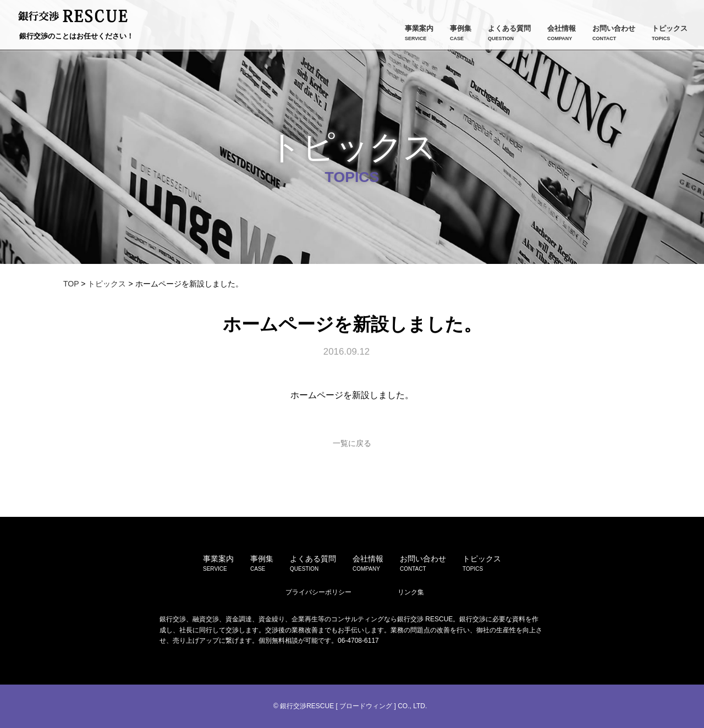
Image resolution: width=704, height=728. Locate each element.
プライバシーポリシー (318, 592)
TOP (71, 284)
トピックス (107, 284)
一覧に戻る (352, 443)
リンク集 (411, 592)
